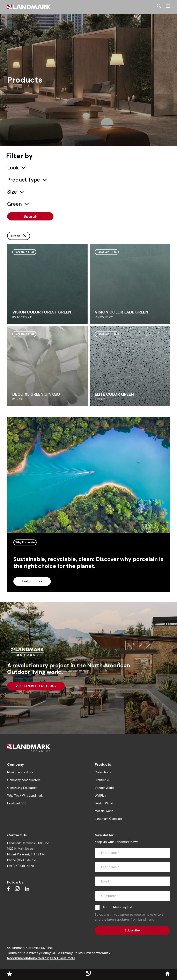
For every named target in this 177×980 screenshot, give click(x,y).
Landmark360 (17, 803)
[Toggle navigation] (168, 6)
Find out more (32, 581)
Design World (104, 803)
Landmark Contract (109, 819)
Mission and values (20, 772)
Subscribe (132, 930)
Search (30, 216)
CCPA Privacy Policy (67, 953)
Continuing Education (22, 788)
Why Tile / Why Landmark (25, 796)
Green (19, 236)
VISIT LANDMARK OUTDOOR (36, 686)
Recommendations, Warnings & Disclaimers (41, 958)
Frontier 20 (103, 780)
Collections (103, 772)
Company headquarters (24, 780)
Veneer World (104, 788)
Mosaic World (104, 811)
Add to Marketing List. (118, 907)
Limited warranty (97, 953)
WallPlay (100, 796)
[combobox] (16, 168)
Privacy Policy (40, 953)
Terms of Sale (18, 953)
